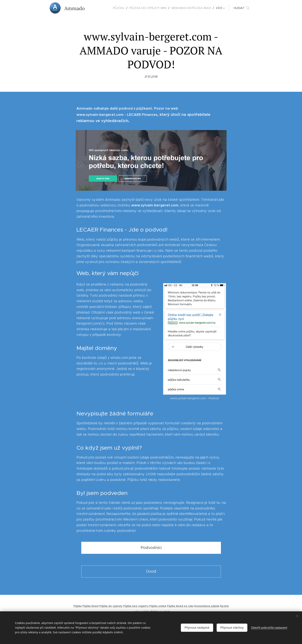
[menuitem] (100, 8)
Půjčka (78, 606)
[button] (242, 8)
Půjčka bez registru (136, 606)
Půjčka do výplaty (111, 606)
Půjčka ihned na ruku (180, 606)
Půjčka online (158, 606)
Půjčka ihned (91, 606)
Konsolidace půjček (207, 606)
